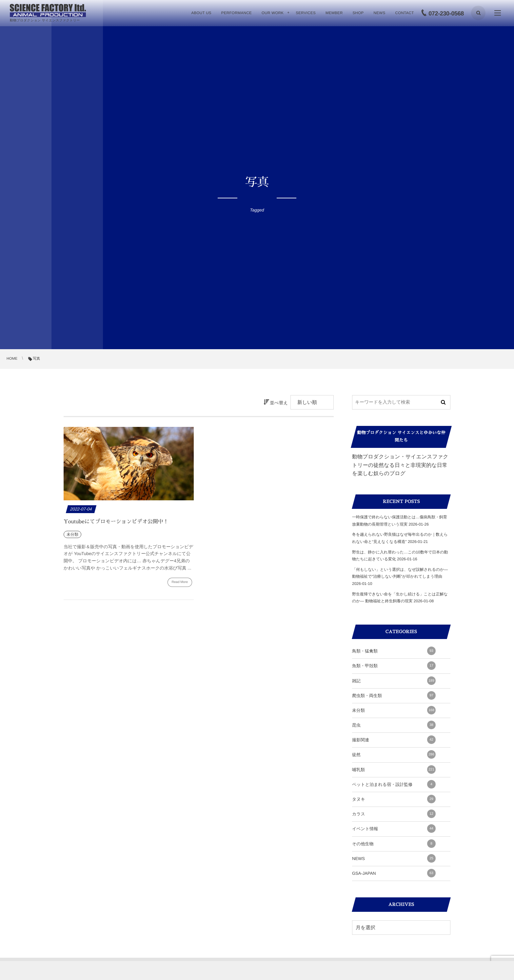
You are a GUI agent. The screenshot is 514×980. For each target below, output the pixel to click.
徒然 (394, 754)
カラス (394, 814)
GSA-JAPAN (394, 873)
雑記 (394, 681)
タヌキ (394, 799)
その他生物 (394, 844)
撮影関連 (394, 740)
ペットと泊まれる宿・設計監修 (394, 784)
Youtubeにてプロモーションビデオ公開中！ (116, 522)
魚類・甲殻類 (394, 666)
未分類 (394, 710)
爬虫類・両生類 (394, 695)
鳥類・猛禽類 (394, 651)
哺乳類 (394, 770)
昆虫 (394, 725)
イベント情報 (394, 829)
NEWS (394, 858)
